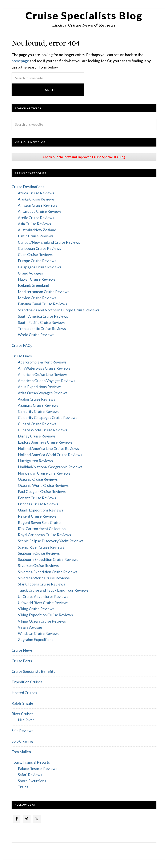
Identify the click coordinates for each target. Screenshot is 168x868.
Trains (23, 787)
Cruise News (22, 650)
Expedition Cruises (27, 682)
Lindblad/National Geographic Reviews (50, 467)
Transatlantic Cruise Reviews (42, 328)
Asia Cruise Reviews (34, 224)
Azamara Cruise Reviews (38, 405)
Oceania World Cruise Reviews (43, 485)
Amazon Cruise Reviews (38, 205)
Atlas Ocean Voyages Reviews (43, 393)
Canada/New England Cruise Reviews (49, 242)
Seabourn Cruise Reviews (39, 553)
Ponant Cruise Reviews (37, 498)
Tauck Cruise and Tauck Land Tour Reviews (53, 590)
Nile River (26, 720)
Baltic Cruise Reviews (36, 236)
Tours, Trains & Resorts (31, 762)
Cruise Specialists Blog (84, 15)
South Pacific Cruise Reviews (42, 322)
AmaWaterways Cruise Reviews (44, 368)
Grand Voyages (30, 273)
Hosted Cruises (24, 693)
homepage (20, 61)
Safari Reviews (30, 775)
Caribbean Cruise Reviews (39, 248)
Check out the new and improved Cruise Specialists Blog (84, 157)
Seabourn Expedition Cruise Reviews (48, 559)
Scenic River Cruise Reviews (41, 547)
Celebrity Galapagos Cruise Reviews (48, 417)
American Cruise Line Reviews (43, 374)
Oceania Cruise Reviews (38, 479)
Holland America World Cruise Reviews (50, 455)
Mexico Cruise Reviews (37, 298)
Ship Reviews (22, 731)
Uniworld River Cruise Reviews (43, 603)
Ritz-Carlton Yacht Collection (42, 529)
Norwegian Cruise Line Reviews (44, 473)
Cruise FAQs (22, 345)
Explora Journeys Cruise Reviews (45, 442)
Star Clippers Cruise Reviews (41, 584)
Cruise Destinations (28, 187)
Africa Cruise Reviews (36, 193)
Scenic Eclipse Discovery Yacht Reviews (51, 541)
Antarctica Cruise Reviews (40, 211)
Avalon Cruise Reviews (37, 399)
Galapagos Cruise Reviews (40, 267)
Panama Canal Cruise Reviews (42, 304)
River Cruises (23, 714)
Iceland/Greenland (33, 285)
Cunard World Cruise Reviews (43, 430)
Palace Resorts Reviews (38, 768)
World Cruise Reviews (36, 335)
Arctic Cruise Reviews (36, 218)
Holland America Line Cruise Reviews (48, 448)
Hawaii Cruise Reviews (37, 279)
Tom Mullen (21, 752)
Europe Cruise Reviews (37, 261)
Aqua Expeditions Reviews (40, 387)
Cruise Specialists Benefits (33, 671)
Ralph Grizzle (22, 703)
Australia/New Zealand (37, 230)
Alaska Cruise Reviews (36, 199)
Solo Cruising (22, 741)
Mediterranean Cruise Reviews (44, 292)
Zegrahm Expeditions (36, 639)
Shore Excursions (32, 781)
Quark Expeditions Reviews (41, 510)
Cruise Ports (22, 661)
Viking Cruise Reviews (36, 609)
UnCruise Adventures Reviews (43, 596)
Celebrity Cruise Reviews (39, 411)
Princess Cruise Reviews (38, 504)
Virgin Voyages (30, 627)
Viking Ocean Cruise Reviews (42, 621)
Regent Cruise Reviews (37, 516)
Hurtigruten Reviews (35, 461)
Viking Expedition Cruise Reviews (45, 615)
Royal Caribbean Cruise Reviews (44, 535)
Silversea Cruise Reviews (38, 565)
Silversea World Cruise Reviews (44, 578)
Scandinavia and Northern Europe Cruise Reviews (59, 310)
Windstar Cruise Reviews (39, 633)
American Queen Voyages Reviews (47, 381)
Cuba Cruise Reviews (35, 254)
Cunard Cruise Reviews (37, 424)
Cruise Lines (22, 356)
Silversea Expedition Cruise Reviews (48, 572)
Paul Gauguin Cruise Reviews (42, 491)
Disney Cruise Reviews (37, 436)
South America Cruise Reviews (43, 316)
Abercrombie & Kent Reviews (42, 362)
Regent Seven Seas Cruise (39, 522)
